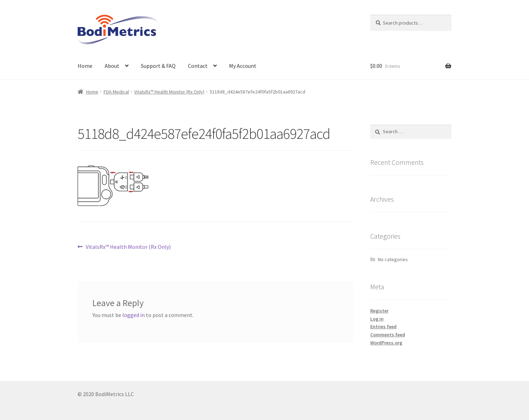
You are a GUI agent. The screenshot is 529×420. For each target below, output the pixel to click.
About (112, 66)
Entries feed (383, 327)
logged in (133, 315)
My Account (243, 66)
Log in (377, 319)
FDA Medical (116, 92)
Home (85, 66)
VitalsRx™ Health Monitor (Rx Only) (169, 92)
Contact (198, 66)
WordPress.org (386, 343)
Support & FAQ (158, 66)
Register (379, 311)
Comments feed (388, 335)
